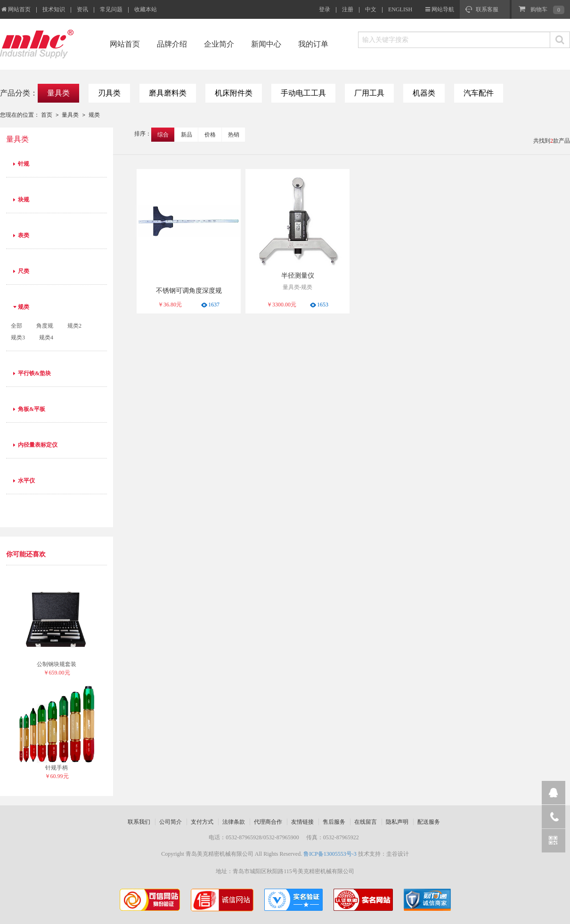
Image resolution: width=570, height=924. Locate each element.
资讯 (82, 9)
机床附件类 (234, 93)
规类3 (18, 337)
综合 (163, 135)
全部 (16, 326)
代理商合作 (268, 822)
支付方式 (202, 822)
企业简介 (219, 44)
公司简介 (171, 822)
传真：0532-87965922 (333, 837)
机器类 (424, 93)
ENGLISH (400, 9)
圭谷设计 (398, 854)
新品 (187, 135)
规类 (94, 115)
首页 (47, 115)
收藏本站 (146, 9)
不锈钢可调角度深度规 (189, 291)
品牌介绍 (172, 44)
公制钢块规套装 (57, 664)
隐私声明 (397, 822)
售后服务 (334, 822)
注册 (348, 9)
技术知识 (54, 9)
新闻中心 (266, 44)
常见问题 (111, 9)
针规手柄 (57, 768)
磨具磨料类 (168, 93)
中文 (371, 9)
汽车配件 (479, 93)
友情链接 (302, 822)
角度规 (45, 326)
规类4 (46, 337)
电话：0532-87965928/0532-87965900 (254, 837)
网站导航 (443, 9)
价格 (210, 135)
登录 (325, 9)
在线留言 (366, 822)
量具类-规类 (298, 287)
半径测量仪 (298, 276)
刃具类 (109, 93)
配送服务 (429, 822)
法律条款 (234, 822)
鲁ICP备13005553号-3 (330, 854)
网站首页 (15, 9)
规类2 (74, 326)
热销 (234, 135)
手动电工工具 (303, 93)
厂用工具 (369, 93)
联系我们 (139, 822)
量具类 (58, 93)
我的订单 (313, 44)
